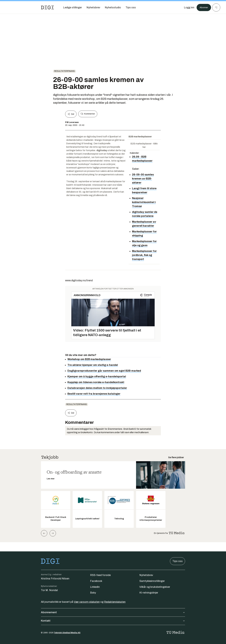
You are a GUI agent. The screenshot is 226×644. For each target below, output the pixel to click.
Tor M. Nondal (49, 590)
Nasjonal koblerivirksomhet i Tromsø (144, 202)
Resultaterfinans (64, 71)
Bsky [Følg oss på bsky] (93, 593)
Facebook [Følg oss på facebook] (96, 581)
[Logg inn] (188, 7)
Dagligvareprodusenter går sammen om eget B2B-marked (104, 371)
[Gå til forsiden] (47, 7)
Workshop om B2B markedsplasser (89, 359)
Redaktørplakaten (115, 602)
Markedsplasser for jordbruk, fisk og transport (144, 255)
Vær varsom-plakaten (87, 602)
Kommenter (88, 114)
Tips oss (177, 561)
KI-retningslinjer (149, 593)
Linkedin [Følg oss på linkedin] (95, 587)
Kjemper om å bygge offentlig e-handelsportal (97, 377)
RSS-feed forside (100, 575)
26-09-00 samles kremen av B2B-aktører (143, 179)
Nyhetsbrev (146, 575)
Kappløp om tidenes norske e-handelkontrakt (96, 382)
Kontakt (113, 621)
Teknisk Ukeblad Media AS (67, 633)
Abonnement (113, 612)
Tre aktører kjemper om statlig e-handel (93, 365)
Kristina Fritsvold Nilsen (55, 579)
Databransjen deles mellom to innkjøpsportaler (97, 388)
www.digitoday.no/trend (79, 280)
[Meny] (216, 7)
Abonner (203, 7)
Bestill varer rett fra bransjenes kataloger (94, 394)
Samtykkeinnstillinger (152, 581)
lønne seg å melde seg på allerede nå (89, 195)
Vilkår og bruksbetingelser (155, 587)
